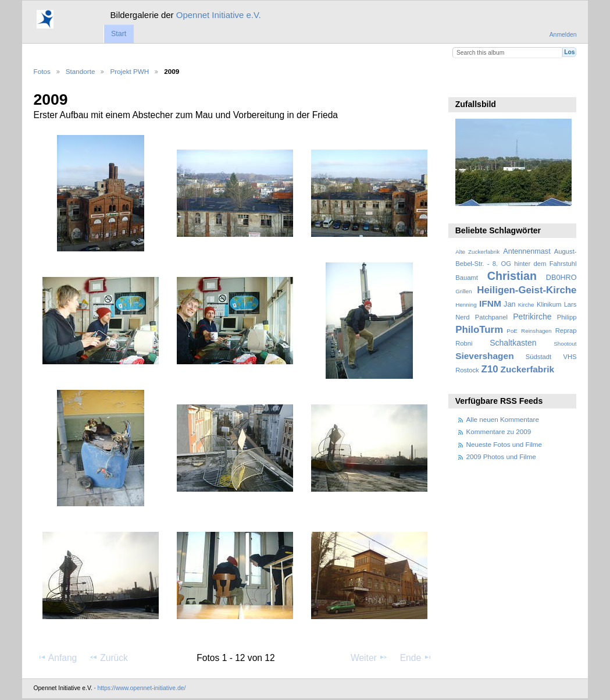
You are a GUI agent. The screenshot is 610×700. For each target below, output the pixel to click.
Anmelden (563, 35)
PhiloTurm (479, 330)
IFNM (490, 303)
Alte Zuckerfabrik (477, 252)
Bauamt (467, 278)
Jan (509, 304)
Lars (570, 304)
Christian (512, 276)
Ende (416, 658)
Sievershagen (484, 356)
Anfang (57, 658)
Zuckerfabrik (528, 369)
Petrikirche (532, 317)
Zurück (108, 658)
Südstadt (538, 357)
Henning (466, 305)
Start (119, 34)
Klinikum (549, 304)
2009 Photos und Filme (501, 456)
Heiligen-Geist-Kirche (527, 290)
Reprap (566, 331)
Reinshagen (536, 331)
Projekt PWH (129, 71)
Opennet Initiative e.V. (219, 15)
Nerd (462, 317)
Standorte (81, 71)
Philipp (567, 317)
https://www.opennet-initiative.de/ (141, 688)
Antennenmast (527, 251)
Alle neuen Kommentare (503, 419)
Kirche (526, 305)
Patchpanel (491, 317)
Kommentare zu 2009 (499, 431)
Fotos (42, 71)
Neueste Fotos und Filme (504, 444)
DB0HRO (561, 278)
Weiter (369, 658)
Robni (464, 343)
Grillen (463, 291)
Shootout (565, 344)
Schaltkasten (513, 343)
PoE (512, 331)
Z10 (490, 369)
